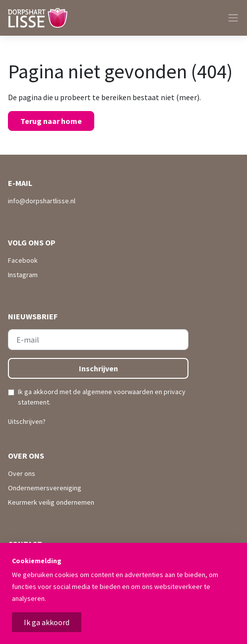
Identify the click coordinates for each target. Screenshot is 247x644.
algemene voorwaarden (118, 392)
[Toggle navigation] (229, 18)
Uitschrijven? (27, 421)
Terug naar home (51, 121)
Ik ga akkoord (47, 622)
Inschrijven (98, 368)
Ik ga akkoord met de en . (102, 397)
